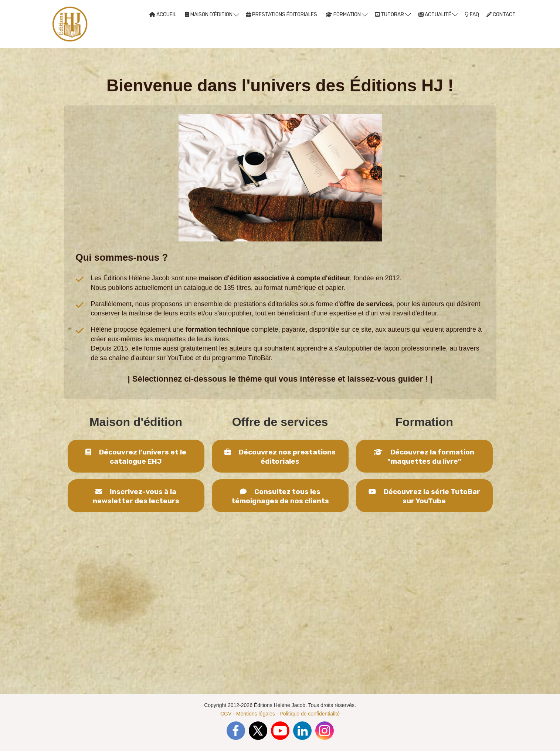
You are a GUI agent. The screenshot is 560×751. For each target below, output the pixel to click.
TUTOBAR (393, 14)
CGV (226, 714)
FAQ (472, 15)
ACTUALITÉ (438, 14)
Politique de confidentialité (310, 714)
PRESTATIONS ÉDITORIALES (281, 15)
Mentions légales (256, 714)
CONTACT (501, 15)
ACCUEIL (163, 15)
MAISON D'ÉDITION (212, 14)
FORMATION (347, 14)
